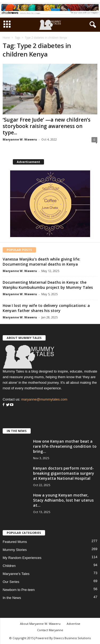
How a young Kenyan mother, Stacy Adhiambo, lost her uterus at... (63, 500)
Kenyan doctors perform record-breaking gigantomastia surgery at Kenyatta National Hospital (64, 473)
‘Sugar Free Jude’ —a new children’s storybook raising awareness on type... (47, 126)
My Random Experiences (22, 558)
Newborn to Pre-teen (19, 590)
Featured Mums (15, 542)
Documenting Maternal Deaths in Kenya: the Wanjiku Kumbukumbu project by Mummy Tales (48, 285)
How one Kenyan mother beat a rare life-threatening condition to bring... (65, 446)
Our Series (11, 582)
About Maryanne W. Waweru (40, 624)
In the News (12, 598)
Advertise (73, 624)
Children (9, 566)
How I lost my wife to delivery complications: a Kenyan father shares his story (46, 308)
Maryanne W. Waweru (20, 139)
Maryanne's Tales (16, 574)
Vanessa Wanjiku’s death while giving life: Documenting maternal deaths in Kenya (41, 262)
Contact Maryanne (50, 630)
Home (6, 38)
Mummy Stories (15, 550)
